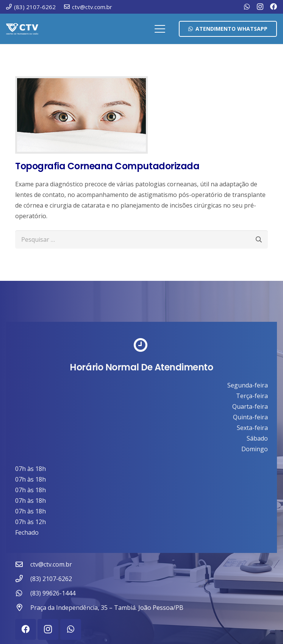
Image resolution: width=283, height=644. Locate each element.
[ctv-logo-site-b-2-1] (22, 29)
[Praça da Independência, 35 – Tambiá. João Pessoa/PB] (23, 607)
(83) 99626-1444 (53, 593)
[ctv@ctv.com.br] (23, 564)
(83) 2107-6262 (51, 579)
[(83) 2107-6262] (23, 579)
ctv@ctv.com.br (51, 564)
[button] (160, 29)
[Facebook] (274, 6)
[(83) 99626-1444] (23, 593)
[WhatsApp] (247, 6)
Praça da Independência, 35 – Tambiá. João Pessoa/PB (107, 608)
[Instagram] (260, 7)
